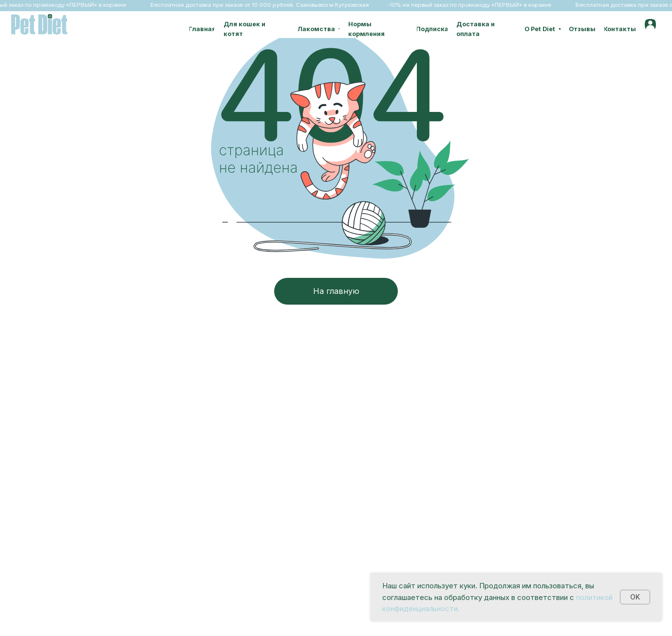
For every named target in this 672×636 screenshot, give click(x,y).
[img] (650, 25)
